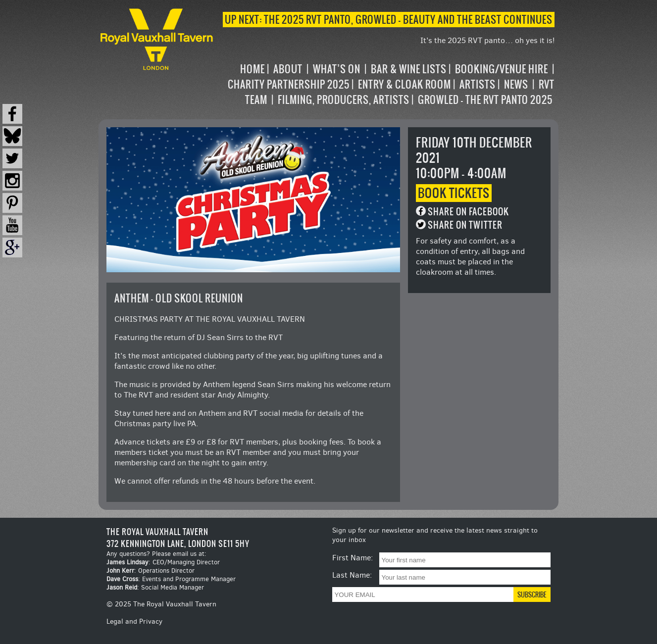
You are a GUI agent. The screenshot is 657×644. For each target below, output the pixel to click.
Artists (478, 84)
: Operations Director (151, 570)
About (288, 69)
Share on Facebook (468, 212)
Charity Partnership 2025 (289, 84)
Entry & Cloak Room (404, 84)
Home (253, 69)
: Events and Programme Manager (171, 579)
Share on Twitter (465, 225)
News (516, 84)
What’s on (337, 69)
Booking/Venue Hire (502, 69)
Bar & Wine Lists (409, 69)
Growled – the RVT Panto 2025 (485, 100)
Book (454, 193)
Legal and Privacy (134, 621)
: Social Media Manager (155, 587)
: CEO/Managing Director (163, 562)
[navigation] (385, 84)
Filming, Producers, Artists (344, 100)
